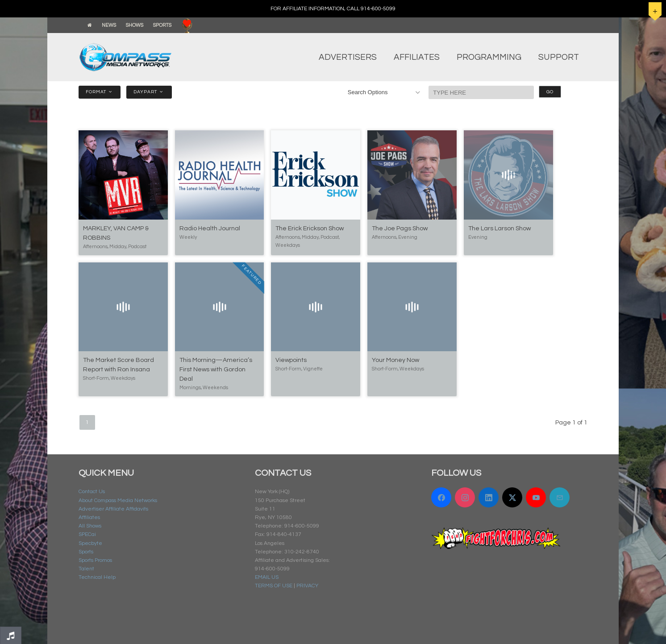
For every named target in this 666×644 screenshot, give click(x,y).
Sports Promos (95, 560)
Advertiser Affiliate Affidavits (113, 509)
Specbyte (90, 543)
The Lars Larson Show (499, 229)
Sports (86, 552)
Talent (86, 569)
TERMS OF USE (274, 586)
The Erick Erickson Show (310, 229)
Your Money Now (395, 360)
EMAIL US (267, 577)
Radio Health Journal (210, 229)
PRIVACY (307, 586)
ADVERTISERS (348, 57)
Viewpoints (291, 360)
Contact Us (92, 492)
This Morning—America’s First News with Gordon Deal (216, 370)
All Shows (90, 526)
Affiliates (89, 517)
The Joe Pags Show (400, 229)
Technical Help (97, 577)
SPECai (87, 534)
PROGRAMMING (489, 57)
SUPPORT (559, 57)
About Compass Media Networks (118, 501)
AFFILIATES (417, 57)
